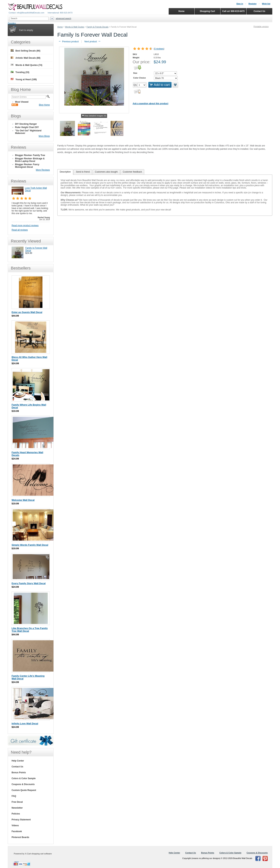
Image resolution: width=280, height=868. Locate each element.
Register (252, 4)
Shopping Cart (207, 11)
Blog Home (44, 105)
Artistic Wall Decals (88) (26, 58)
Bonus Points (19, 773)
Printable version (261, 26)
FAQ (14, 796)
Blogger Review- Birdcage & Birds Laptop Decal (30, 160)
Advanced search (64, 18)
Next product (93, 42)
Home (60, 27)
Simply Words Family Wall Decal (30, 545)
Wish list (266, 4)
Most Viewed (22, 102)
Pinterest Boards (20, 837)
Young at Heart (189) (24, 79)
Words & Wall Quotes (75, 27)
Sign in (240, 4)
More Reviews (43, 170)
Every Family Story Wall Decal (29, 583)
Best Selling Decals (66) (25, 51)
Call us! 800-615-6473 (233, 11)
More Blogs (44, 136)
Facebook (17, 831)
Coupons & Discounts (23, 784)
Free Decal (17, 802)
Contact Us (17, 767)
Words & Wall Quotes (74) (26, 65)
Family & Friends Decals (97, 27)
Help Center (18, 761)
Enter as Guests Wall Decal (27, 312)
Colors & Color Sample (24, 778)
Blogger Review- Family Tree (30, 155)
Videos (15, 826)
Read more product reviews (25, 226)
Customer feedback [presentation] (132, 172)
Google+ (12, 23)
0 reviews (159, 49)
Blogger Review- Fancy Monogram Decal (27, 166)
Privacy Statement (21, 820)
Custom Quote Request (24, 790)
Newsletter (17, 808)
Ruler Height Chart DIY (27, 127)
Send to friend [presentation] (83, 172)
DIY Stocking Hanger (26, 124)
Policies (16, 814)
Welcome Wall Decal (23, 500)
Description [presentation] (65, 172)
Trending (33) (20, 72)
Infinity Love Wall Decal (25, 724)
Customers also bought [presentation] (106, 172)
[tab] (65, 172)
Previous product (68, 42)
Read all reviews (20, 230)
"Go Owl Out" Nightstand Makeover (28, 132)
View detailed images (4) (94, 116)
